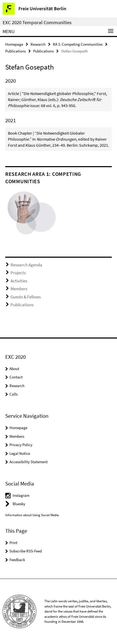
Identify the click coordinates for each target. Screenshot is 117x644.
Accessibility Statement (29, 462)
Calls (14, 394)
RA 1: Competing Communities (78, 44)
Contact (16, 377)
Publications (16, 51)
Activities (19, 281)
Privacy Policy (21, 445)
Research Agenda (26, 265)
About (14, 369)
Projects (18, 273)
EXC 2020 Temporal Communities (37, 22)
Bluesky (19, 504)
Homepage (14, 44)
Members (19, 289)
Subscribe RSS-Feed (26, 551)
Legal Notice (20, 453)
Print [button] (13, 543)
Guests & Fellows (26, 297)
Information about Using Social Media (32, 515)
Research (38, 44)
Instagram (21, 495)
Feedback (17, 560)
